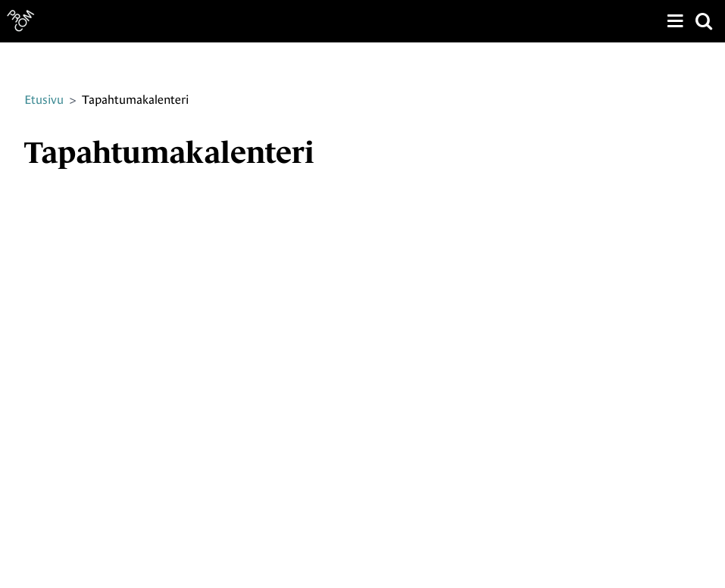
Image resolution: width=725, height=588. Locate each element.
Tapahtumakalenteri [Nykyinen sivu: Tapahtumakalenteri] (135, 100)
